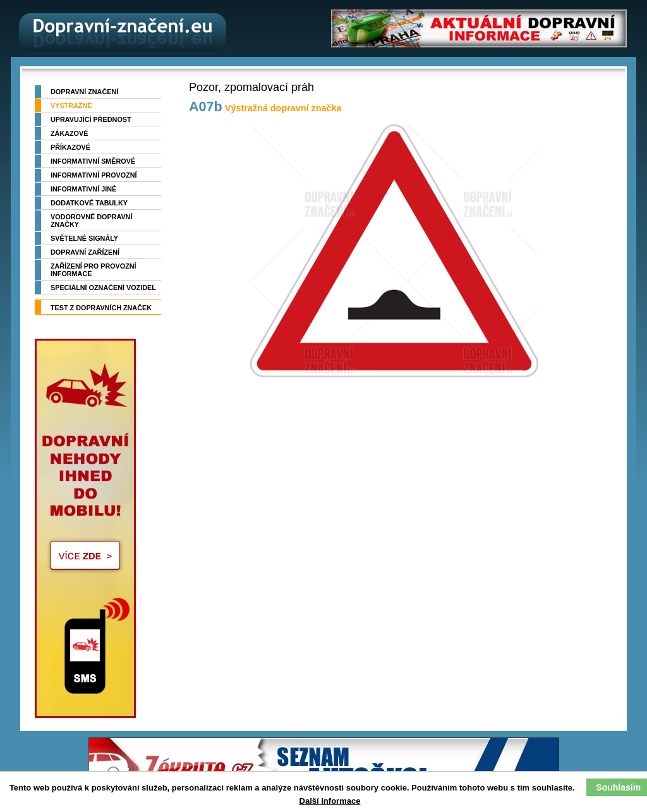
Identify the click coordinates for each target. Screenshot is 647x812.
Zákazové (69, 133)
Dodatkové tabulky (89, 203)
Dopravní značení (84, 92)
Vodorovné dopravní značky (91, 221)
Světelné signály (84, 238)
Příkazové (70, 147)
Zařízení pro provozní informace (94, 270)
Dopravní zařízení (85, 252)
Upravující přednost (91, 119)
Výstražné (71, 106)
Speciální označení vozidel (103, 288)
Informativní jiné (83, 189)
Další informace (330, 801)
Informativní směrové (93, 161)
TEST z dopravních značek (101, 308)
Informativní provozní (94, 175)
